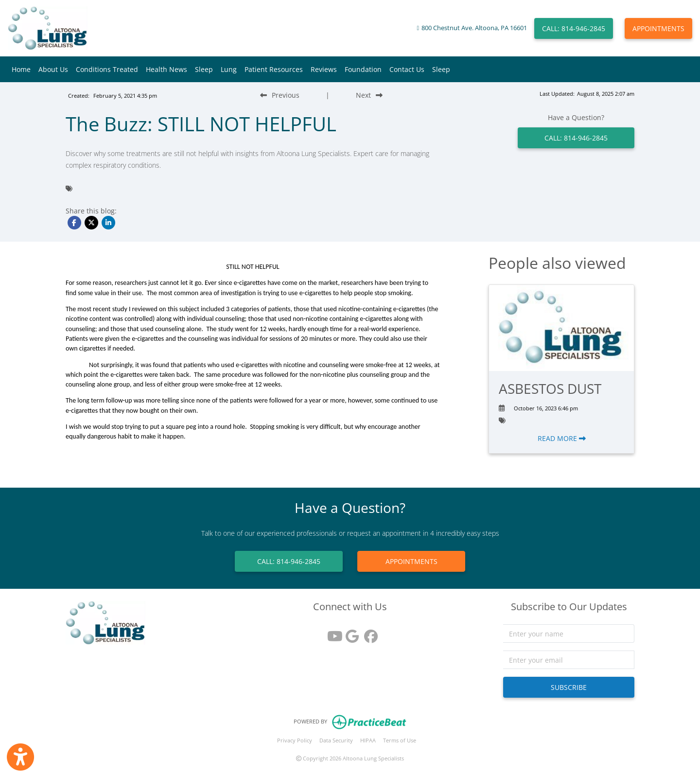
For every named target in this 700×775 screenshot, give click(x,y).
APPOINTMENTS (658, 28)
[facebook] (368, 633)
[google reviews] (350, 633)
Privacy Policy (295, 740)
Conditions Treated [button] (107, 69)
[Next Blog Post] (369, 95)
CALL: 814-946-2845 (574, 28)
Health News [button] (166, 69)
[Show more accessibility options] (20, 757)
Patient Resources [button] (274, 69)
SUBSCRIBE (569, 687)
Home (21, 69)
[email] (569, 660)
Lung (229, 69)
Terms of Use (400, 740)
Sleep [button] (204, 69)
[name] (569, 634)
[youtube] (332, 633)
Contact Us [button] (407, 69)
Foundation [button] (363, 69)
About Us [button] (53, 69)
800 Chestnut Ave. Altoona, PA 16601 (474, 28)
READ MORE (562, 438)
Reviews (324, 69)
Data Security (336, 740)
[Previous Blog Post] (280, 95)
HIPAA (368, 740)
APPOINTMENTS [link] (411, 561)
